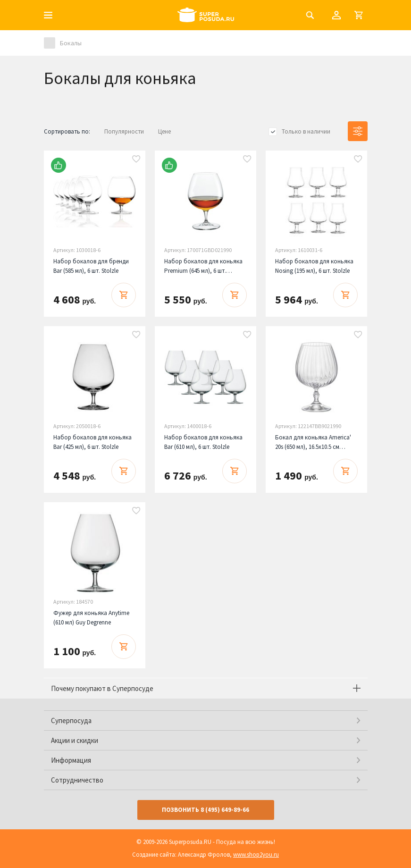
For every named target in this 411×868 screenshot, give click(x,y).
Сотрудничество (77, 780)
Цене (164, 131)
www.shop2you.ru (256, 855)
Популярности (124, 131)
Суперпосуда (71, 721)
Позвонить (205, 810)
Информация (71, 760)
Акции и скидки (75, 740)
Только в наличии (306, 131)
